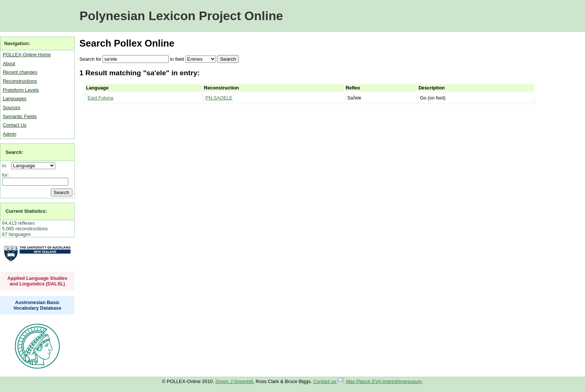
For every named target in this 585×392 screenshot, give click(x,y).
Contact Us (14, 125)
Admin (9, 134)
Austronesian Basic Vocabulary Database (37, 305)
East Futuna (101, 98)
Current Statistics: (26, 211)
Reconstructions (20, 81)
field (179, 59)
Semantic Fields (20, 116)
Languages (14, 99)
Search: (14, 152)
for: (6, 175)
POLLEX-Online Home (27, 55)
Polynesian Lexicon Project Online (181, 16)
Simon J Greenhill (234, 381)
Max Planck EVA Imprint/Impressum (384, 381)
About (9, 64)
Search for (90, 59)
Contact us (329, 381)
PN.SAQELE (219, 98)
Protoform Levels (21, 90)
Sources (11, 108)
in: (6, 166)
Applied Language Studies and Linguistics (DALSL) (37, 281)
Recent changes (20, 72)
